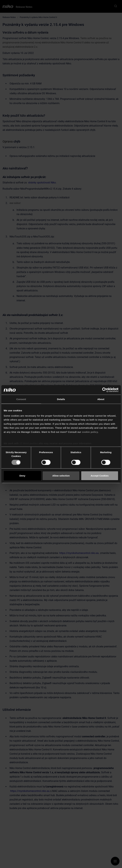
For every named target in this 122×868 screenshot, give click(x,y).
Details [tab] (61, 399)
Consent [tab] (21, 399)
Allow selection (61, 476)
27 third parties (29, 443)
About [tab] (101, 399)
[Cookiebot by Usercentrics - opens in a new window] (104, 390)
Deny (22, 476)
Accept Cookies (100, 476)
